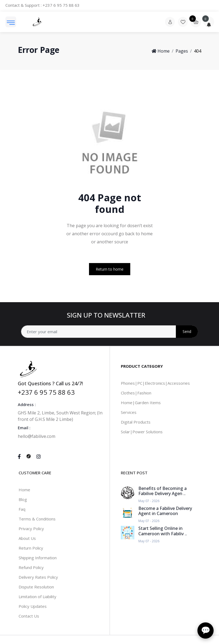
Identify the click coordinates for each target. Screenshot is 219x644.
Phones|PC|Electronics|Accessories (155, 383)
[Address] (109, 332)
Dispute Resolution (36, 587)
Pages (182, 51)
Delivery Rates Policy (38, 577)
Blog (23, 499)
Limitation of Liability (37, 597)
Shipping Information (38, 558)
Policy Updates (33, 606)
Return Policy (31, 548)
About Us (27, 538)
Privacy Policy (31, 529)
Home (161, 51)
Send (187, 331)
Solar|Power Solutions (142, 432)
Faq (22, 509)
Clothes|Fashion (136, 393)
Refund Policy (31, 567)
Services (129, 412)
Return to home (110, 269)
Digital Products (136, 422)
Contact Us (29, 616)
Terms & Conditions (37, 519)
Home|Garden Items (141, 403)
